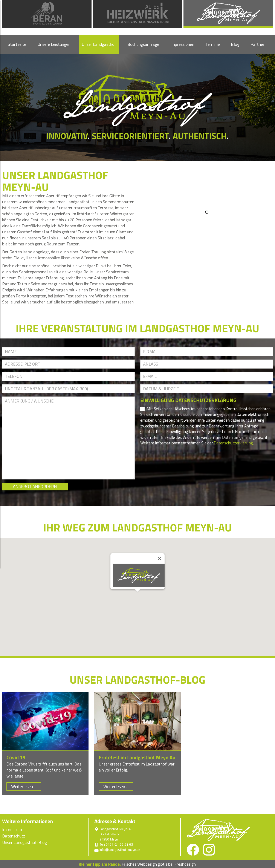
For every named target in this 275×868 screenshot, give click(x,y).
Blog (235, 44)
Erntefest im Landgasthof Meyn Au (137, 757)
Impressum (12, 830)
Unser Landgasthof (99, 44)
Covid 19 (16, 757)
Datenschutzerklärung (233, 443)
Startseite (17, 44)
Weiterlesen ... (24, 786)
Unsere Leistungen (54, 44)
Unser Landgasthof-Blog (24, 842)
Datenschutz (14, 836)
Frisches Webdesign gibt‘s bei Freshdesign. (138, 864)
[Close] (159, 559)
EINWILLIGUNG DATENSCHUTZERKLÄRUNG (188, 400)
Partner (257, 44)
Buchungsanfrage (143, 44)
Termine (213, 44)
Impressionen (182, 44)
